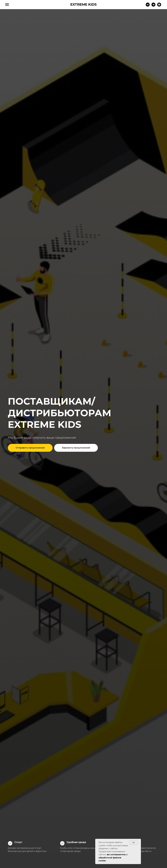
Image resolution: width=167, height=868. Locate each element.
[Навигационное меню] (7, 5)
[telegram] (153, 6)
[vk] (148, 6)
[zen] (159, 6)
